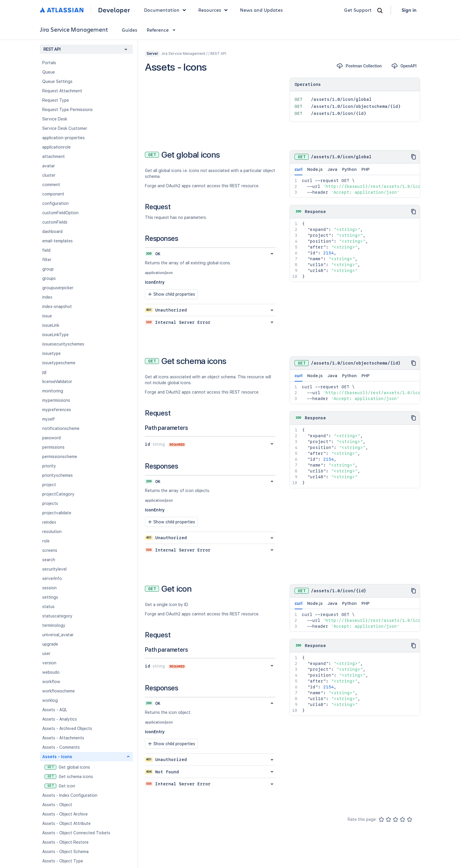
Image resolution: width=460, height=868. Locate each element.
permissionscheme (60, 457)
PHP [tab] (366, 169)
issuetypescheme (59, 363)
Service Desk (55, 119)
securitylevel (54, 569)
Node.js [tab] (315, 169)
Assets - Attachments (63, 738)
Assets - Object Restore (65, 842)
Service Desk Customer (65, 128)
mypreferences (57, 410)
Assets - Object (57, 805)
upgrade (50, 644)
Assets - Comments (61, 747)
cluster (49, 175)
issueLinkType (55, 335)
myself (49, 419)
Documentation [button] (166, 10)
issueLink (51, 325)
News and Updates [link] (261, 10)
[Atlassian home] (62, 10)
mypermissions (56, 400)
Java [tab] (332, 169)
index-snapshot (57, 307)
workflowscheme (59, 691)
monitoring (53, 391)
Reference (162, 30)
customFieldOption (60, 213)
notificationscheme (61, 428)
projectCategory (58, 494)
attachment (54, 156)
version (49, 663)
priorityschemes (58, 475)
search (49, 560)
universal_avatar (58, 635)
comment (51, 185)
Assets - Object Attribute (66, 823)
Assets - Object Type (63, 861)
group (48, 269)
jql (44, 372)
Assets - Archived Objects (67, 729)
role (46, 541)
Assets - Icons (57, 757)
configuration (55, 203)
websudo (51, 672)
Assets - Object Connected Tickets (76, 833)
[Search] (380, 11)
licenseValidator (57, 382)
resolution (52, 532)
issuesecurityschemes (63, 344)
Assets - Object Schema (65, 852)
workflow (51, 682)
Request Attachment (62, 91)
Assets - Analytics (60, 719)
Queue (49, 72)
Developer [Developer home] (114, 10)
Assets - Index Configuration (70, 795)
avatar (49, 166)
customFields (55, 222)
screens (50, 550)
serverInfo (52, 578)
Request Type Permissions (67, 110)
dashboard (52, 232)
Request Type (56, 100)
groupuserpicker (58, 288)
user (46, 653)
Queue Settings (57, 81)
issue (47, 316)
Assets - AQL (55, 710)
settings (50, 597)
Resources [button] (214, 10)
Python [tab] (349, 169)
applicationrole (56, 147)
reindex (49, 522)
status (48, 607)
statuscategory (57, 616)
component (53, 194)
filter (47, 260)
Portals (49, 63)
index (47, 297)
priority (49, 466)
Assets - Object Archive (65, 814)
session (49, 588)
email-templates (58, 241)
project (49, 485)
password (51, 438)
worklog (50, 700)
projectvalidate (57, 513)
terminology (54, 625)
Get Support (358, 10)
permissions (53, 447)
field (46, 250)
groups (49, 278)
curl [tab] (299, 171)
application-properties (64, 138)
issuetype (51, 353)
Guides (130, 30)
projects (50, 503)
